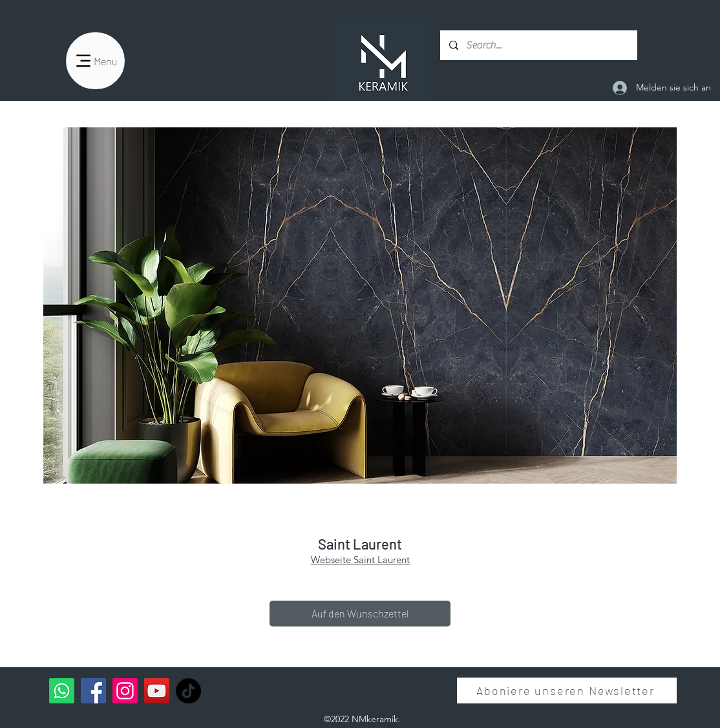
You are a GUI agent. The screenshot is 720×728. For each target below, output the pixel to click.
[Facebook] (93, 691)
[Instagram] (125, 691)
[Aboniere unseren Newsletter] (567, 691)
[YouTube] (157, 691)
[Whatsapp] (62, 691)
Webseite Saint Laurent (360, 560)
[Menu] (95, 61)
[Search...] (538, 45)
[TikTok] (188, 691)
